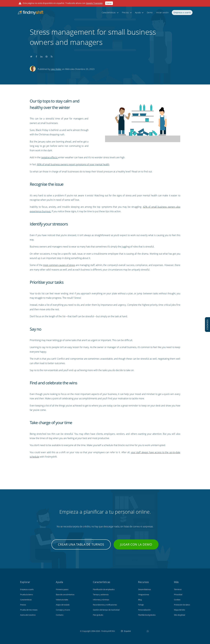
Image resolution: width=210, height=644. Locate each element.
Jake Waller (56, 69)
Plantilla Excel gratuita (147, 615)
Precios (125, 13)
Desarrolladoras (144, 589)
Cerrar (109, 3)
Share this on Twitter (31, 56)
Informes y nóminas (101, 600)
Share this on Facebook (36, 56)
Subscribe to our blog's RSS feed (52, 56)
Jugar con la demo (136, 544)
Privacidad (178, 594)
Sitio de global (180, 615)
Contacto (60, 615)
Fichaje (141, 605)
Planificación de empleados (104, 589)
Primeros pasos (62, 589)
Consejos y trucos (63, 610)
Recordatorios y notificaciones (105, 605)
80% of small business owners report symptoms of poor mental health (73, 164)
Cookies (177, 600)
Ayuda (138, 13)
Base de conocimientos (65, 594)
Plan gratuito (98, 615)
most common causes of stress (59, 265)
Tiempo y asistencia (101, 594)
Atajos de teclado (63, 605)
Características (109, 13)
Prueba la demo (26, 594)
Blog (140, 600)
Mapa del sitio (180, 610)
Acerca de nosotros (28, 615)
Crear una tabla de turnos (81, 544)
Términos (178, 589)
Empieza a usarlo (182, 13)
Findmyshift (65, 631)
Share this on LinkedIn (41, 56)
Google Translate (94, 3)
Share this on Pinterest (47, 56)
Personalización (144, 610)
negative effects (50, 157)
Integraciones (144, 594)
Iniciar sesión (162, 13)
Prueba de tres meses (29, 610)
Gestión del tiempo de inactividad (106, 610)
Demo (150, 13)
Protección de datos (182, 605)
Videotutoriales (62, 600)
